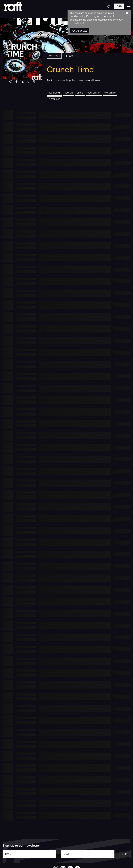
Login (119, 6)
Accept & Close (79, 31)
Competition (94, 93)
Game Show (110, 93)
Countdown (55, 93)
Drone (80, 93)
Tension (69, 93)
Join (125, 854)
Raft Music (54, 56)
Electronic (54, 99)
